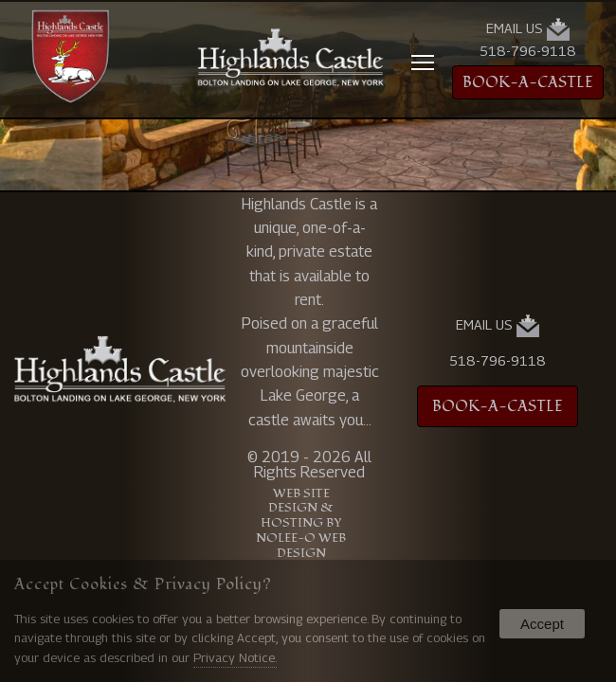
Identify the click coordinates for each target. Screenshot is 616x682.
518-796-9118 (528, 51)
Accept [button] (542, 624)
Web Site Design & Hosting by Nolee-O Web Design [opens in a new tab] (301, 524)
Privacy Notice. (235, 657)
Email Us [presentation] (528, 29)
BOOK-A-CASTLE (528, 82)
